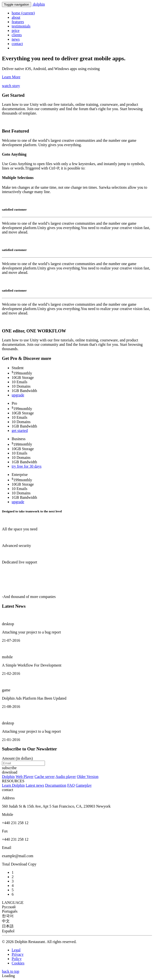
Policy (17, 959)
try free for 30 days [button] (27, 466)
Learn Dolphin (13, 785)
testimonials (21, 26)
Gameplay (84, 785)
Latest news (35, 785)
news (16, 39)
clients (17, 35)
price (16, 31)
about (16, 17)
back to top (11, 971)
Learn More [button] (11, 77)
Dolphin (8, 777)
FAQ (71, 785)
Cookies (18, 963)
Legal (16, 950)
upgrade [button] (18, 395)
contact (17, 44)
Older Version (88, 777)
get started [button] (20, 431)
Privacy (18, 954)
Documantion (56, 785)
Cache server (45, 777)
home (23, 13)
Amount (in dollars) (17, 758)
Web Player (25, 777)
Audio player (66, 777)
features (18, 22)
